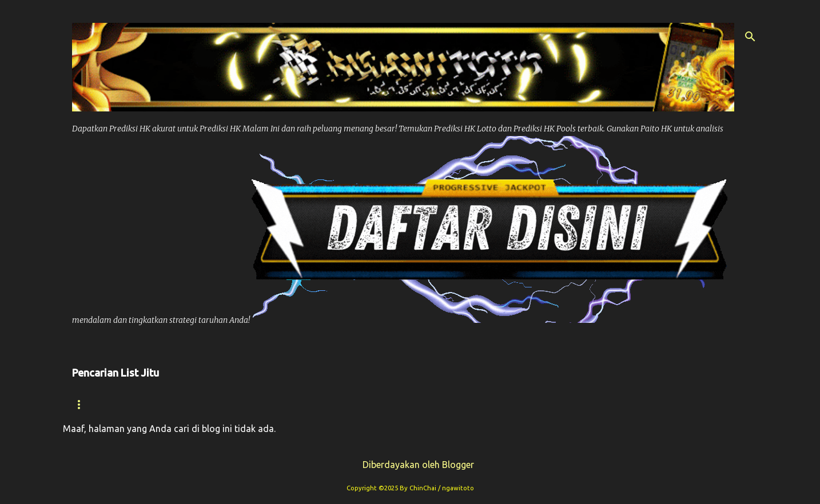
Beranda (93, 404)
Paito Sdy (675, 404)
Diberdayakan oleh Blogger (410, 465)
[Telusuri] (750, 37)
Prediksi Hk (233, 404)
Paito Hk (306, 404)
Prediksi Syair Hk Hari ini (411, 404)
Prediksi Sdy (527, 404)
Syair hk (160, 404)
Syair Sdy (605, 404)
